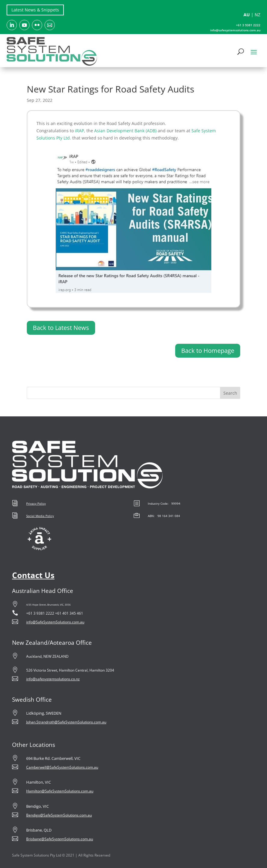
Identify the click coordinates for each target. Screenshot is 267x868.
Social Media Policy (40, 516)
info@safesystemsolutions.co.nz (53, 679)
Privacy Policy (36, 503)
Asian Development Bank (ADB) (125, 131)
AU (247, 15)
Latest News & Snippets (35, 10)
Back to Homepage (208, 351)
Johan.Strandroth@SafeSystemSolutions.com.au (66, 722)
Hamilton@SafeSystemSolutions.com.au (60, 791)
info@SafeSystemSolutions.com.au (55, 622)
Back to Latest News (61, 328)
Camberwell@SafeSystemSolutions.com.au (62, 767)
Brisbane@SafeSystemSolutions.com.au (60, 839)
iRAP (79, 131)
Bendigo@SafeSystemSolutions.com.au (59, 815)
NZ (258, 15)
